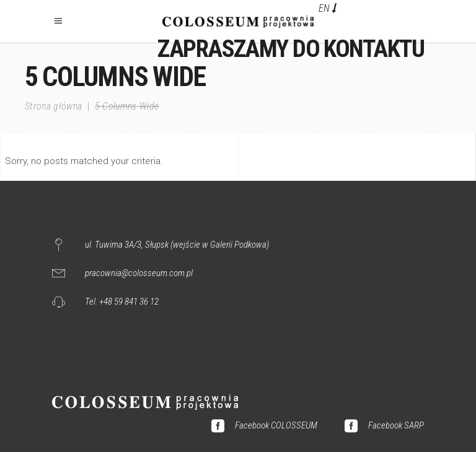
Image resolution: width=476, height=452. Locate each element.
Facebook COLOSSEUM (276, 425)
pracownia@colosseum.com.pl (139, 273)
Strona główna (53, 106)
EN (324, 8)
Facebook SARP (396, 425)
